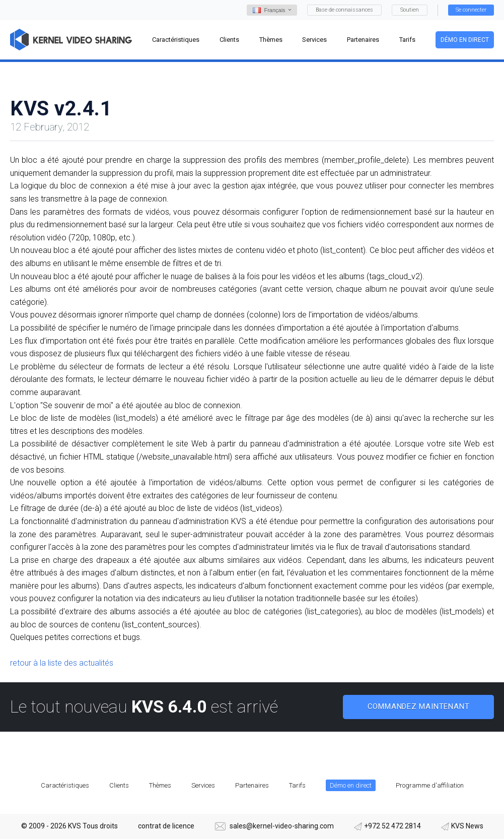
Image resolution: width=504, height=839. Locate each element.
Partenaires (252, 785)
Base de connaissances (344, 10)
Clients (119, 785)
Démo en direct (465, 40)
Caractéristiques (65, 785)
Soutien (410, 10)
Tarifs (297, 785)
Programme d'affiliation (430, 785)
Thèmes (160, 785)
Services (203, 785)
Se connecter (471, 10)
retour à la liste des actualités (62, 663)
